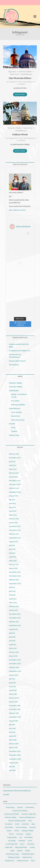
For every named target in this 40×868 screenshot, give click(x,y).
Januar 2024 (13, 523)
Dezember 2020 (15, 660)
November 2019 (15, 709)
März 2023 (13, 561)
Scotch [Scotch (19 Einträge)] (30, 841)
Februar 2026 (14, 454)
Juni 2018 (12, 770)
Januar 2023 (13, 568)
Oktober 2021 (14, 622)
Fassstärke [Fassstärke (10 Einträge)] (9, 824)
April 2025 (13, 465)
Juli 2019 (12, 725)
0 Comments (21, 140)
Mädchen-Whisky (16, 383)
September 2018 (15, 759)
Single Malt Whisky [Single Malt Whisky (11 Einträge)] (21, 847)
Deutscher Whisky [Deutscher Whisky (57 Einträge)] (11, 817)
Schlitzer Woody (20, 135)
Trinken (14, 431)
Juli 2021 (12, 633)
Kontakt (6, 795)
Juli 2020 (12, 679)
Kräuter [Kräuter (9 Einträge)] (9, 831)
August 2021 (13, 629)
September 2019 (15, 717)
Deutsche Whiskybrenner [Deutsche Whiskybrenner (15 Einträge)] (27, 817)
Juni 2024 (12, 503)
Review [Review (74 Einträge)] (11, 834)
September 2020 (15, 671)
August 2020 (14, 675)
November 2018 (15, 755)
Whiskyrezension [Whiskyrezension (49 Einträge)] (23, 861)
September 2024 (15, 492)
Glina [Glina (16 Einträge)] (33, 824)
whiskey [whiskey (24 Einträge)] (20, 851)
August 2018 (13, 763)
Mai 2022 (12, 595)
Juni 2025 (12, 462)
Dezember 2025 (15, 458)
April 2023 (13, 557)
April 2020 (13, 690)
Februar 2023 (14, 564)
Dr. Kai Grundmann (27, 82)
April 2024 (13, 511)
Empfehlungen (27, 74)
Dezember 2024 (15, 481)
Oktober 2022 (14, 580)
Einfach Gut (14, 74)
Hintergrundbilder (18, 405)
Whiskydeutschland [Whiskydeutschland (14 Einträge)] (28, 854)
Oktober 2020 (14, 667)
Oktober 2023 (14, 534)
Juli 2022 (12, 587)
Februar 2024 (14, 519)
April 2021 (13, 645)
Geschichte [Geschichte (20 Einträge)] (25, 824)
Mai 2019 (12, 732)
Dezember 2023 (15, 526)
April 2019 (13, 736)
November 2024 (15, 484)
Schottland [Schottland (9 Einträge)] (22, 841)
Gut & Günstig (16, 412)
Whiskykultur (14, 391)
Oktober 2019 (14, 713)
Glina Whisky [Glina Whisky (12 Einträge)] (9, 827)
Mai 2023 (12, 553)
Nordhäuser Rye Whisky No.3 (20, 351)
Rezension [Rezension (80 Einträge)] (20, 834)
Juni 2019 (12, 728)
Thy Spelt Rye (14, 365)
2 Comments (21, 84)
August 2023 (13, 542)
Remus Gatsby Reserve (17, 361)
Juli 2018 (12, 767)
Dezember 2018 (15, 751)
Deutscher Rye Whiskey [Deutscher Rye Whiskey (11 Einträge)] (20, 811)
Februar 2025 (14, 473)
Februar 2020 (14, 698)
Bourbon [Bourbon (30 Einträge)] (20, 807)
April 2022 (13, 599)
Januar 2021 (13, 656)
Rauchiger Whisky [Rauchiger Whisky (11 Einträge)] (27, 831)
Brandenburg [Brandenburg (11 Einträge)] (30, 807)
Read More (20, 94)
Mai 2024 (12, 507)
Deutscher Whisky (25, 72)
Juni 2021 (12, 637)
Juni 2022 (12, 591)
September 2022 (15, 584)
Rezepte (12, 424)
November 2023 (15, 530)
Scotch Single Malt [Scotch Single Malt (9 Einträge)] (12, 844)
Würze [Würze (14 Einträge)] (33, 861)
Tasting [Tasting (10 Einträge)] (32, 847)
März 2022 (13, 603)
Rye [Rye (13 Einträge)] (21, 837)
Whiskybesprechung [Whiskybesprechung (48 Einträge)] (12, 854)
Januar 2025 (13, 477)
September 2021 (15, 625)
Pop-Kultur (15, 401)
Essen (13, 428)
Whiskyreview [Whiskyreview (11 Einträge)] (10, 861)
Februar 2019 (14, 744)
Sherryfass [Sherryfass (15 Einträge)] (31, 844)
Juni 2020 (12, 683)
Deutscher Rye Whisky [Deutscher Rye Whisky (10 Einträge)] (12, 814)
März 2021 (13, 648)
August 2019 (13, 721)
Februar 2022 (14, 606)
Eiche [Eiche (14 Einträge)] (30, 821)
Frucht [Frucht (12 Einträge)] (17, 824)
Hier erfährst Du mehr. (17, 210)
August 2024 (14, 496)
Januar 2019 (13, 747)
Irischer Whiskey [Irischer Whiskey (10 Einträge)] (21, 827)
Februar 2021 (14, 652)
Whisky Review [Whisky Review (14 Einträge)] (27, 857)
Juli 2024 (12, 500)
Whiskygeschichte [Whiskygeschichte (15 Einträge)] (14, 857)
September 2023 (15, 538)
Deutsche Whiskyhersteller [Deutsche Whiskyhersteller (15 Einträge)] (17, 821)
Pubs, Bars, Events (18, 420)
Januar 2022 (13, 610)
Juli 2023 (12, 545)
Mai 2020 (12, 686)
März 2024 (13, 515)
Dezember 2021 (15, 614)
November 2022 (15, 576)
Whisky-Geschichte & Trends (19, 396)
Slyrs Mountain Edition (20, 78)
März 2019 (13, 740)
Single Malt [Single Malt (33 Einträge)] (9, 847)
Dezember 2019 (15, 706)
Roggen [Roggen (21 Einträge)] (28, 834)
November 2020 (15, 664)
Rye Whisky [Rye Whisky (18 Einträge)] (12, 841)
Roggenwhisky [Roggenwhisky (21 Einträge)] (12, 837)
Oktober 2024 (14, 488)
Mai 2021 (12, 641)
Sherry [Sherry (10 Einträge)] (22, 844)
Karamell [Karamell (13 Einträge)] (32, 827)
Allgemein (12, 72)
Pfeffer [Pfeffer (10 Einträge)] (17, 831)
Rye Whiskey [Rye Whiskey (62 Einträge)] (29, 837)
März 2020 (13, 694)
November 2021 (15, 618)
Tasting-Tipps (14, 435)
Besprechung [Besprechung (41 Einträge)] (10, 807)
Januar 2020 (13, 702)
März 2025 (13, 469)
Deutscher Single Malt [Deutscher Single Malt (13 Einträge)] (29, 814)
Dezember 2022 (15, 572)
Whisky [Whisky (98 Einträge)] (27, 851)
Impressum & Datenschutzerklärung (17, 791)
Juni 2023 (12, 549)
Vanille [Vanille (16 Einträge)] (12, 851)
